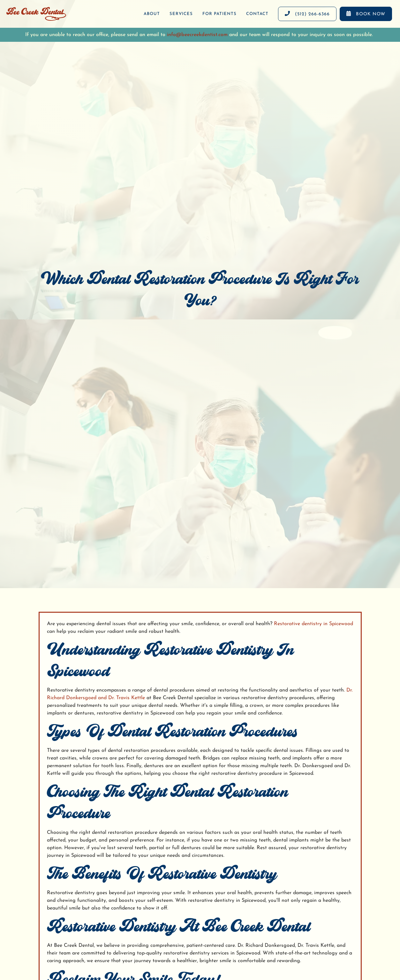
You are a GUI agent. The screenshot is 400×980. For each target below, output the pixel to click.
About (152, 14)
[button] (181, 14)
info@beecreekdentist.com (197, 35)
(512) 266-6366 (307, 14)
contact (257, 14)
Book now (366, 14)
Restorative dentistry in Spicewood (313, 624)
